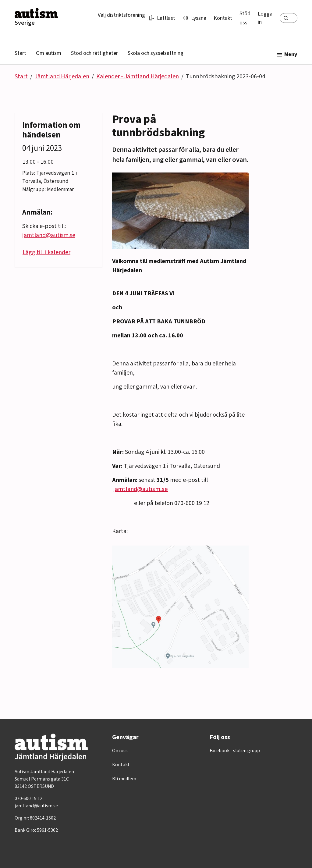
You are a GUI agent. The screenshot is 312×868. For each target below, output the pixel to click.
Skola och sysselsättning (156, 53)
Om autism (49, 53)
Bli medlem (124, 779)
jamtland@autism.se (141, 489)
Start (20, 53)
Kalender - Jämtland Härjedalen (138, 76)
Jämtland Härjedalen (62, 76)
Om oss (120, 751)
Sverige (25, 23)
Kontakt (223, 18)
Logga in (265, 18)
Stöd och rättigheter (94, 53)
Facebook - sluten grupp (235, 751)
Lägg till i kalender (46, 252)
